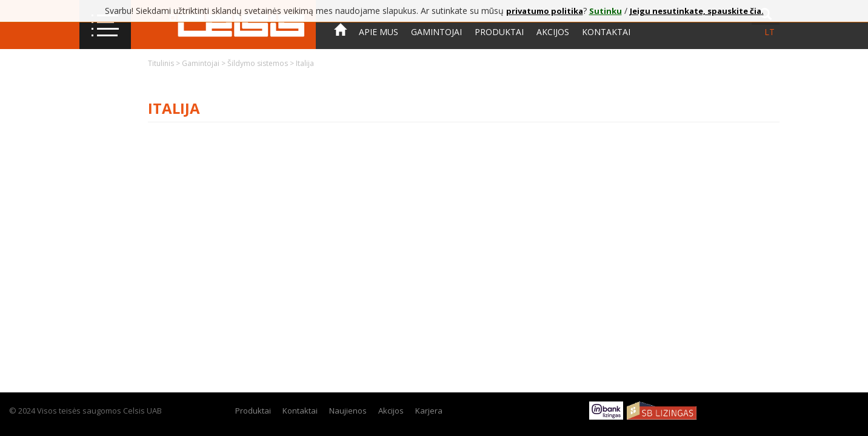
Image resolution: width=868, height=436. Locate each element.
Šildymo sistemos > (262, 63)
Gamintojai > (205, 63)
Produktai (499, 32)
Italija (305, 63)
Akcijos (553, 32)
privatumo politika (545, 11)
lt (770, 32)
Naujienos (348, 411)
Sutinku (606, 11)
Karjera (429, 411)
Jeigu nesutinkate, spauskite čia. (697, 11)
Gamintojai (436, 32)
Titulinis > (165, 63)
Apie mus (379, 32)
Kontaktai (606, 32)
